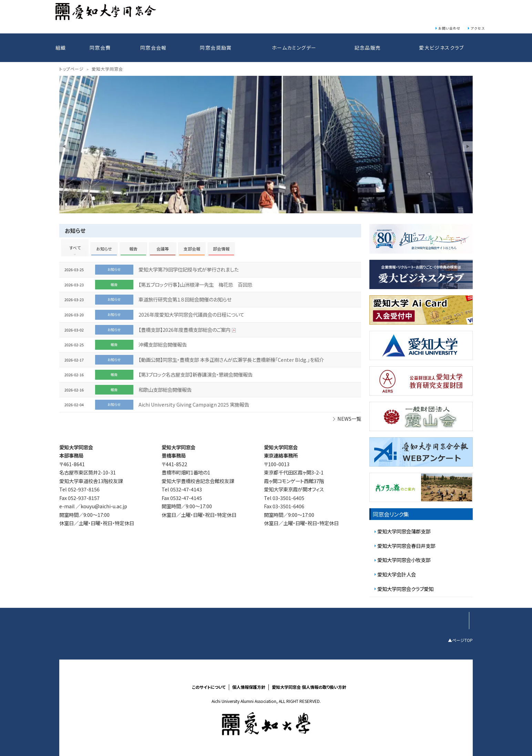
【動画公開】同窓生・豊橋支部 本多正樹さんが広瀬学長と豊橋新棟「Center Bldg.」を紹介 (231, 360)
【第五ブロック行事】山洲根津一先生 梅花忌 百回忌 (195, 284)
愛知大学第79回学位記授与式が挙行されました (188, 269)
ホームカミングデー (294, 48)
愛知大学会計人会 (397, 574)
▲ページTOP (460, 640)
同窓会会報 (154, 48)
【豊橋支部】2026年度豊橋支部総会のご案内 (185, 330)
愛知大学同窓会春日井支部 (406, 546)
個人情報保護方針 (249, 687)
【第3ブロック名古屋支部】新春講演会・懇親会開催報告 (196, 374)
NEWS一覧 (349, 418)
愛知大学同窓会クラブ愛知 (405, 589)
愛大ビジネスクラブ (442, 48)
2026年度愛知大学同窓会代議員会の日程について (191, 314)
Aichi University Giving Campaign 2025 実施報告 (194, 404)
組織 (61, 48)
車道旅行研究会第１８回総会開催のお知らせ (185, 299)
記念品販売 (368, 48)
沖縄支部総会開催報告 (163, 344)
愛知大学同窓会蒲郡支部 (404, 531)
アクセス (478, 28)
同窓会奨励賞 (216, 48)
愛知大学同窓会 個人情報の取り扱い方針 (309, 687)
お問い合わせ (449, 28)
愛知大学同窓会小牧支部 (404, 560)
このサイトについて (209, 687)
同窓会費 (100, 48)
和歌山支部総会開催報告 (165, 390)
